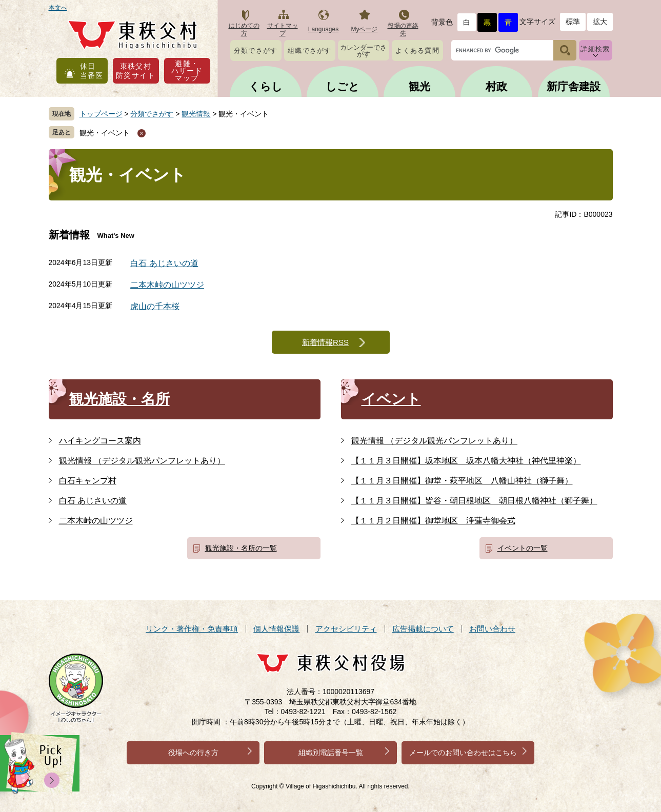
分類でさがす (256, 50)
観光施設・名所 (119, 399)
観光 (419, 86)
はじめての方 (244, 29)
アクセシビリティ (346, 629)
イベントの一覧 (523, 548)
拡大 (600, 22)
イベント (391, 399)
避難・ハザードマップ (187, 71)
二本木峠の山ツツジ (167, 285)
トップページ (101, 114)
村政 (496, 86)
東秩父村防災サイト (136, 71)
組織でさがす (310, 50)
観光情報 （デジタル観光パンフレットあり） (142, 461)
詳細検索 (595, 49)
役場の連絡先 (403, 29)
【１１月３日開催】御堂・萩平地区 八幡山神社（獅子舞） (462, 481)
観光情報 (196, 114)
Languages (323, 29)
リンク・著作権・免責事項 (192, 629)
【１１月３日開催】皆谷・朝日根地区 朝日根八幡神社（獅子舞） (474, 501)
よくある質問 (417, 50)
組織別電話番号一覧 (331, 753)
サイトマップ (283, 29)
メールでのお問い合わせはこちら (463, 753)
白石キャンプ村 (88, 481)
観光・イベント (105, 133)
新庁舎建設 (574, 86)
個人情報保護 (276, 629)
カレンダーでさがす (363, 51)
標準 (573, 22)
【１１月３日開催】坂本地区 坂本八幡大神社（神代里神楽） (466, 461)
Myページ (365, 29)
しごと (343, 86)
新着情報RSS (325, 342)
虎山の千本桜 (155, 306)
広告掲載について (423, 629)
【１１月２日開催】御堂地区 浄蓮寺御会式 (433, 521)
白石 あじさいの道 (164, 263)
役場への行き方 (193, 753)
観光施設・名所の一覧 (241, 548)
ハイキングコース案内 (100, 441)
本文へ (58, 8)
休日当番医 (92, 71)
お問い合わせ (492, 629)
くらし (266, 86)
